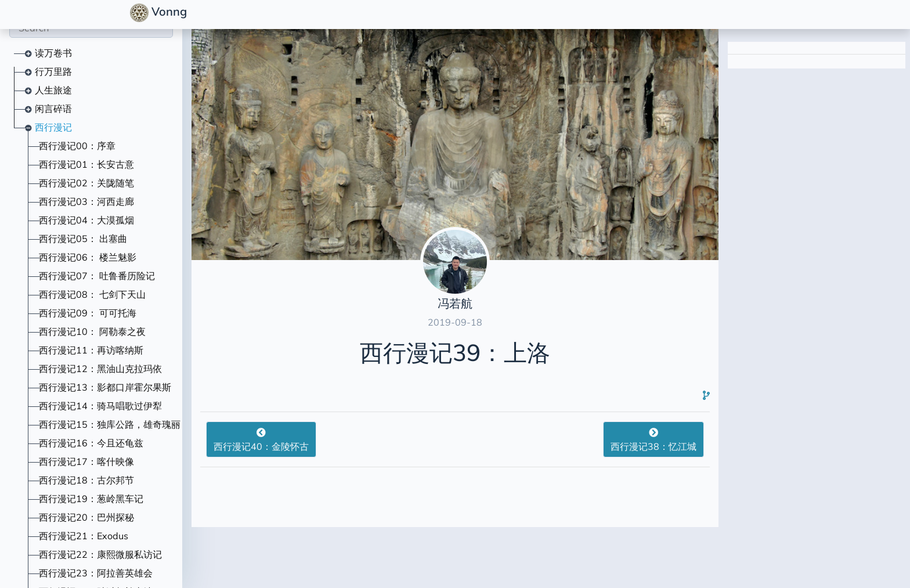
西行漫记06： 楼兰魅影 (88, 257)
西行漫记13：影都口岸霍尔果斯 (105, 387)
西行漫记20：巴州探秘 (86, 517)
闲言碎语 (53, 109)
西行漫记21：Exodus (84, 536)
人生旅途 (53, 90)
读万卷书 (53, 53)
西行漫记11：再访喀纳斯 (91, 350)
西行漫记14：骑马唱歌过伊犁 (100, 406)
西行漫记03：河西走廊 (86, 201)
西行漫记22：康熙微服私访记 (100, 554)
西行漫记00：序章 (77, 146)
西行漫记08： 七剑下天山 (92, 294)
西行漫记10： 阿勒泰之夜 (92, 331)
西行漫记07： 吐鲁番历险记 (97, 276)
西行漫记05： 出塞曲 (83, 239)
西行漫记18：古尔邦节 (86, 480)
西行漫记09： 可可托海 (88, 313)
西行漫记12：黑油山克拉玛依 (100, 369)
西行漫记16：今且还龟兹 (91, 443)
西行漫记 (53, 127)
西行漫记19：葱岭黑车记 (91, 499)
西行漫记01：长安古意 (86, 164)
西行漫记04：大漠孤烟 (86, 220)
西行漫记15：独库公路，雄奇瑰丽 (110, 424)
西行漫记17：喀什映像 (86, 461)
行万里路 (53, 71)
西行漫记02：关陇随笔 (86, 183)
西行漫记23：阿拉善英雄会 (96, 573)
